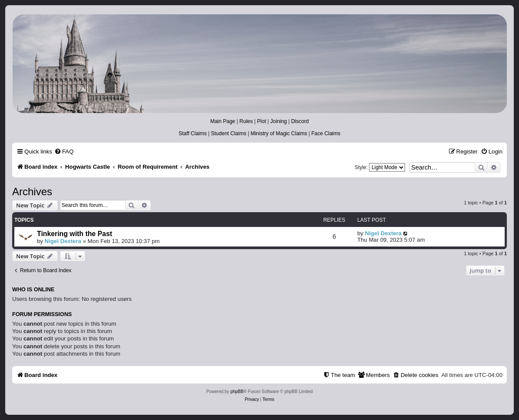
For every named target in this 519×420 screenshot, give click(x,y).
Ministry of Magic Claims (279, 133)
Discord (300, 121)
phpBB (237, 392)
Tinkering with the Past (75, 234)
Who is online (33, 290)
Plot (261, 121)
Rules (246, 121)
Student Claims (228, 133)
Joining (279, 121)
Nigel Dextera (63, 241)
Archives (32, 192)
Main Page (223, 121)
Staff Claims (193, 133)
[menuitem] (64, 152)
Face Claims (326, 133)
